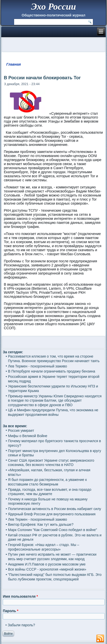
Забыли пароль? (21, 625)
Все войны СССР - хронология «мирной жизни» (47, 569)
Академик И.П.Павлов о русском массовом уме (47, 564)
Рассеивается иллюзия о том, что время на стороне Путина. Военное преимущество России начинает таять (54, 359)
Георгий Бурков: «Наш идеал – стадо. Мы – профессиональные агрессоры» (44, 547)
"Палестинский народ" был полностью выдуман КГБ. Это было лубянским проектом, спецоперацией (55, 577)
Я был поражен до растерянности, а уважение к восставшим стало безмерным (47, 482)
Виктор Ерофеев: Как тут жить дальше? (41, 524)
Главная (14, 64)
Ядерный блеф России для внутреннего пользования (52, 514)
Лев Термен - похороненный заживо (38, 366)
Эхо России (54, 7)
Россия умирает (21, 431)
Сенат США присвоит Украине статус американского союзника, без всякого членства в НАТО (51, 463)
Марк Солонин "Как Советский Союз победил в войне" (53, 530)
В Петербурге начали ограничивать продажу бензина (52, 371)
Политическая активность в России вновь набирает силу (55, 509)
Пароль (10, 611)
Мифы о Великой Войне (28, 436)
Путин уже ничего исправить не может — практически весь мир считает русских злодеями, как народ (52, 557)
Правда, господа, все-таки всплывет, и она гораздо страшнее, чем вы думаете (50, 492)
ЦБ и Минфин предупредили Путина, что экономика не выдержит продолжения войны (53, 412)
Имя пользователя (20, 596)
